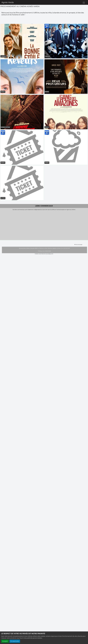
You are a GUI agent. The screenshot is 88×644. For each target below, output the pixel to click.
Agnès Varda (8, 2)
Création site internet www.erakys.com (44, 254)
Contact (59, 248)
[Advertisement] (44, 225)
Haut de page (78, 245)
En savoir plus (15, 641)
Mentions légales (52, 248)
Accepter (5, 641)
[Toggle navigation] (84, 3)
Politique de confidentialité (44, 251)
